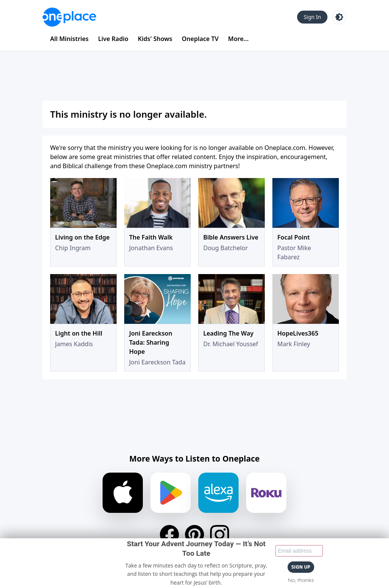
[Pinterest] (194, 534)
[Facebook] (169, 534)
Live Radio (113, 39)
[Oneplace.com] (69, 17)
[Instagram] (220, 534)
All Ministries (69, 39)
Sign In (312, 17)
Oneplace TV (200, 39)
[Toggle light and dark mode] (339, 17)
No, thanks (301, 580)
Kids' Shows (155, 39)
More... (238, 39)
